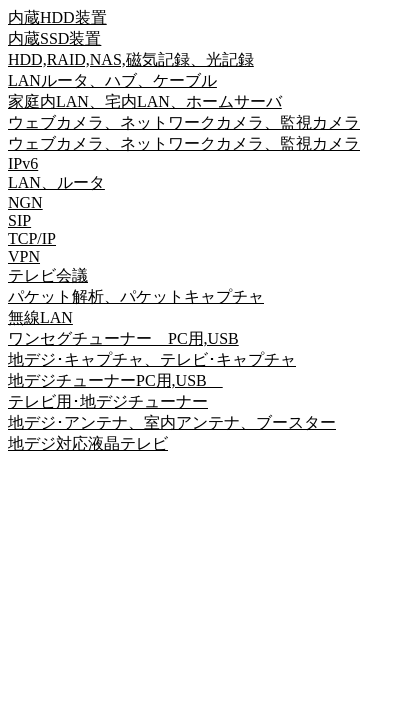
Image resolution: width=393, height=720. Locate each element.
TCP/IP (32, 238)
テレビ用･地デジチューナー (108, 401)
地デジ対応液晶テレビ (88, 443)
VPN (24, 256)
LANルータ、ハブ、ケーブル (112, 80)
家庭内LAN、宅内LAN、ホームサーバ (145, 101)
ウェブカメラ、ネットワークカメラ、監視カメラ (184, 122)
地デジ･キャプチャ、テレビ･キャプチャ (152, 359)
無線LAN (40, 317)
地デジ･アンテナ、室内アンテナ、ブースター (172, 422)
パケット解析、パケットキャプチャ (136, 296)
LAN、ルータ (56, 182)
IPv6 (23, 163)
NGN (25, 202)
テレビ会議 (48, 275)
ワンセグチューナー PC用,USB (123, 338)
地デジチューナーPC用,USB (115, 380)
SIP (19, 220)
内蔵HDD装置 (57, 17)
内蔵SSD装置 (54, 38)
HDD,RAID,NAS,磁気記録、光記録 (131, 59)
